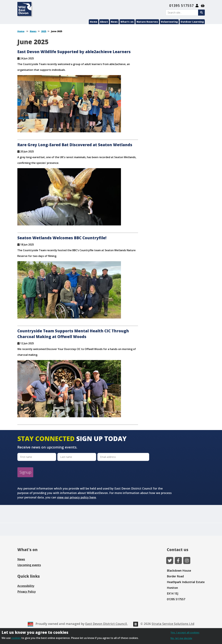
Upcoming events (29, 565)
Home (94, 22)
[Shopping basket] (203, 6)
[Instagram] (187, 560)
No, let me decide (181, 638)
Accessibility (26, 586)
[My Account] (197, 6)
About (104, 22)
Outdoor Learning (192, 22)
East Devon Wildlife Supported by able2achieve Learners (74, 52)
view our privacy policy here (76, 497)
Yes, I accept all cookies (185, 633)
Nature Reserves (147, 22)
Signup (25, 472)
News (114, 22)
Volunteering (169, 22)
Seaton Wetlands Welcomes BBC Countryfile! (62, 238)
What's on (127, 22)
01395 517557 (182, 6)
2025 (44, 31)
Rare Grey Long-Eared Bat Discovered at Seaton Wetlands (75, 145)
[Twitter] (170, 560)
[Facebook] (178, 560)
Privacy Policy (27, 591)
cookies (16, 638)
